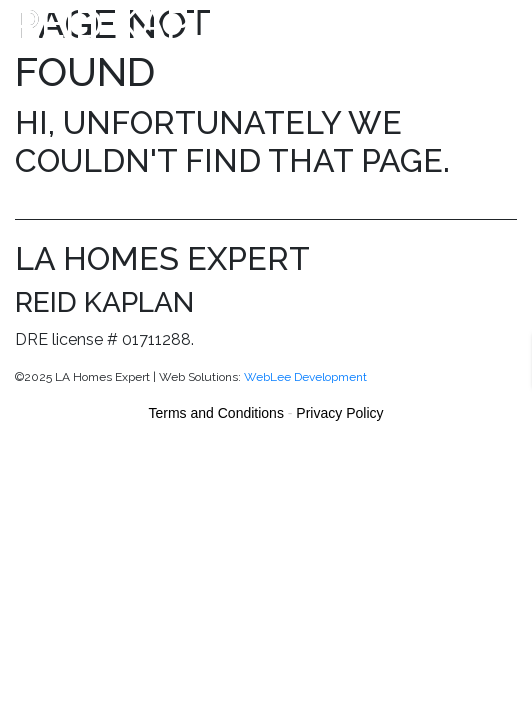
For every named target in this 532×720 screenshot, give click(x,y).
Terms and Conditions (216, 413)
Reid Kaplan (143, 23)
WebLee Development (305, 377)
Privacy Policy (339, 413)
